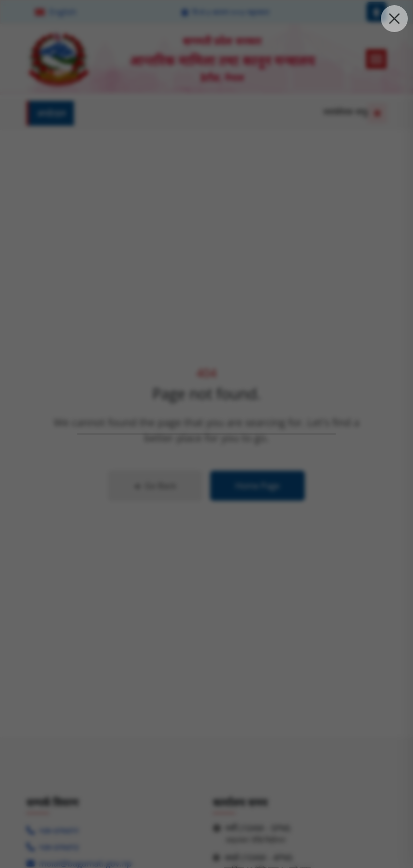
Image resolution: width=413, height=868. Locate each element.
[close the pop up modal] (394, 19)
